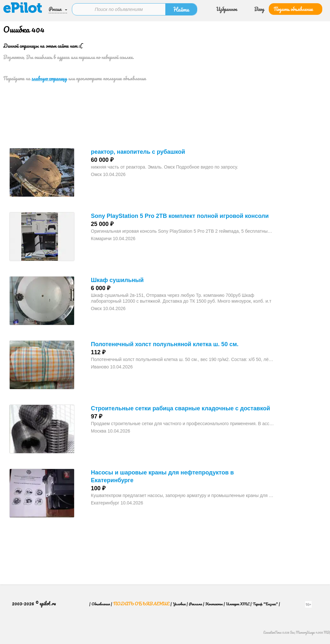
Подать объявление (293, 9)
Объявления (101, 606)
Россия (55, 9)
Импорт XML (238, 606)
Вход (259, 9)
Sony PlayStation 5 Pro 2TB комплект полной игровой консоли (180, 216)
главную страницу (49, 78)
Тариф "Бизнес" (265, 606)
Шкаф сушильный (117, 280)
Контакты (214, 606)
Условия (179, 606)
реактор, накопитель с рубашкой (138, 152)
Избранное (227, 9)
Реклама (195, 606)
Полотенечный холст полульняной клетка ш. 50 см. (165, 344)
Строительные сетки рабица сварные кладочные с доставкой (180, 408)
